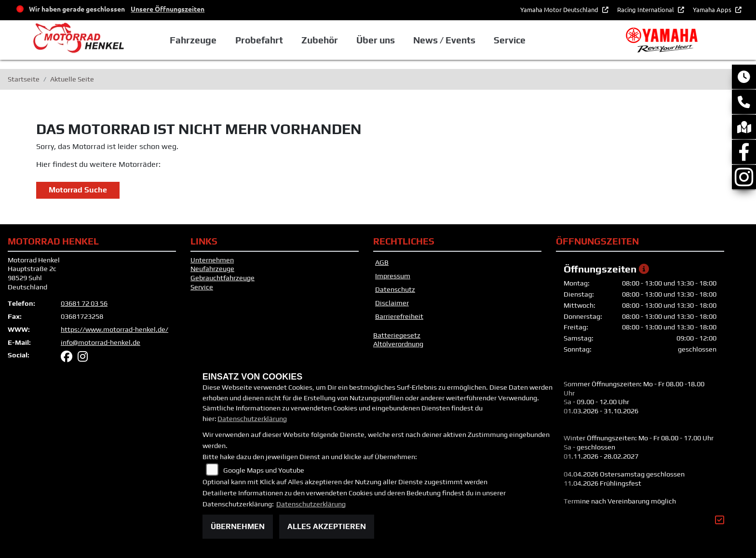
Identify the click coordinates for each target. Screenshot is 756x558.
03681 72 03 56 (84, 303)
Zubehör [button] (324, 40)
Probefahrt (263, 40)
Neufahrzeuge (212, 269)
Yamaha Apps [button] (713, 9)
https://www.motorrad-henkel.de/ (115, 329)
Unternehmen (212, 260)
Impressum (393, 276)
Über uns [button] (379, 40)
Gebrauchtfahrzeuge (223, 278)
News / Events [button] (448, 40)
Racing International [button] (646, 9)
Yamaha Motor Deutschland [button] (560, 9)
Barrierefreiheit (399, 316)
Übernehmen (238, 526)
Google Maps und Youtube (264, 470)
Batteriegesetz (397, 335)
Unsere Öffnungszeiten (168, 9)
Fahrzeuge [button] (197, 40)
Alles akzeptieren (327, 526)
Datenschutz (395, 289)
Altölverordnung (398, 344)
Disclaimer (392, 303)
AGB (382, 262)
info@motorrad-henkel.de (101, 342)
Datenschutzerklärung (252, 419)
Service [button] (513, 40)
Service (202, 287)
